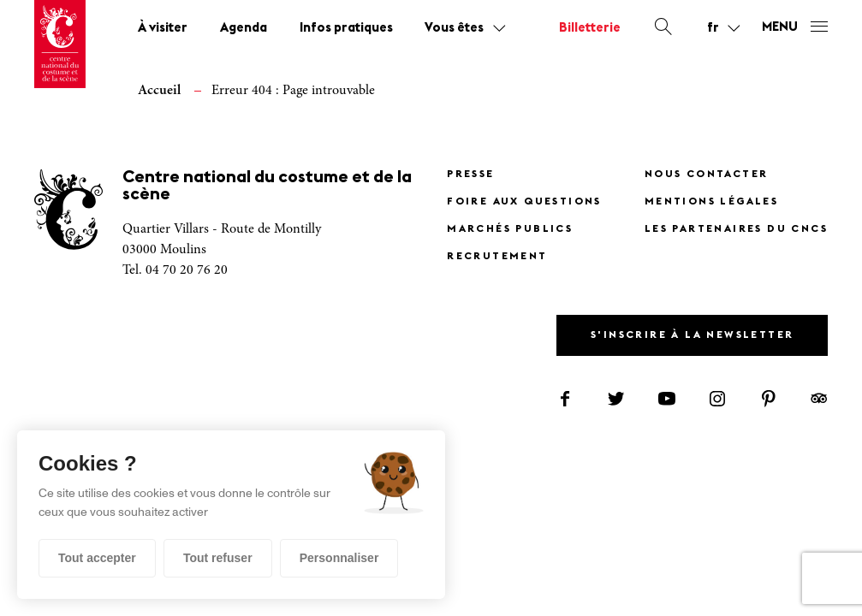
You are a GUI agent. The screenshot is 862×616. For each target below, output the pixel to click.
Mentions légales (711, 202)
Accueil (159, 91)
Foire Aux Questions (524, 202)
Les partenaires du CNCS (736, 229)
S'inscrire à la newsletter (692, 335)
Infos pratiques (346, 29)
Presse (470, 175)
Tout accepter (97, 558)
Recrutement (497, 257)
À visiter (163, 29)
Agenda (244, 29)
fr (713, 28)
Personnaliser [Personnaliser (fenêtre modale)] (339, 558)
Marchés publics (510, 229)
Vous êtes (454, 29)
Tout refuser (218, 558)
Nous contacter (707, 175)
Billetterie (590, 29)
